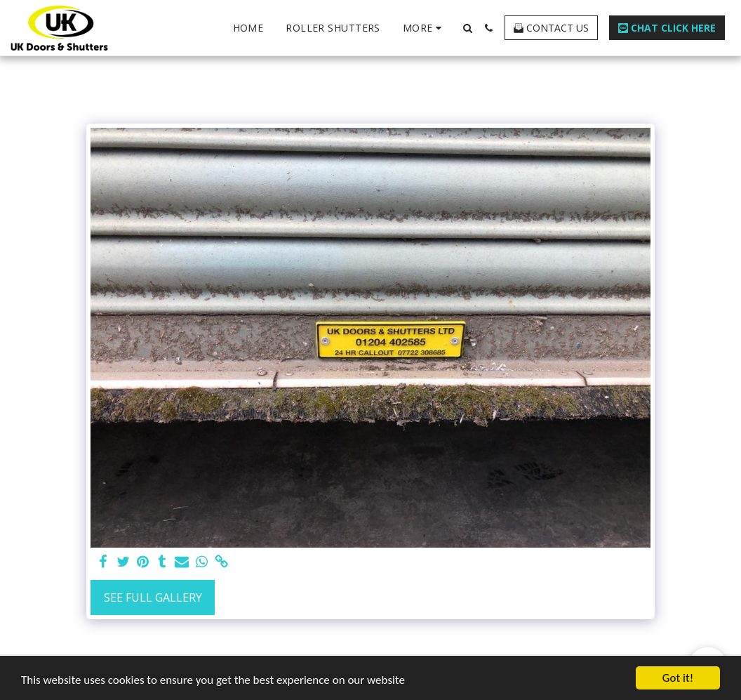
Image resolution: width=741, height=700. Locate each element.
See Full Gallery (153, 597)
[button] (467, 28)
